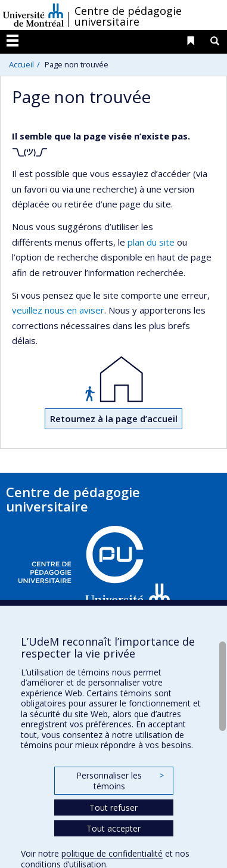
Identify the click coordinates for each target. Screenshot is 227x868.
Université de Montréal (33, 15)
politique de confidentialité (112, 853)
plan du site (151, 242)
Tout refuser (113, 807)
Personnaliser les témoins (120, 781)
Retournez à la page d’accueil (114, 418)
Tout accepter (113, 828)
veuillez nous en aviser (58, 310)
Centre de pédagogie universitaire (128, 16)
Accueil (21, 64)
